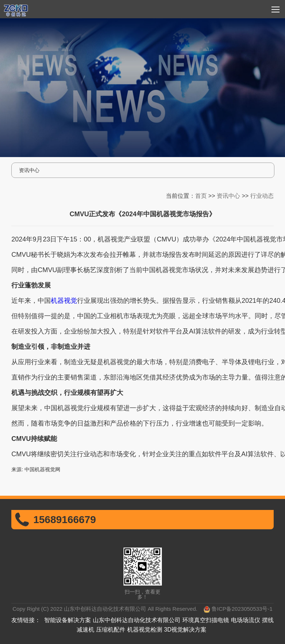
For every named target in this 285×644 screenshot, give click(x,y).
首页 (201, 195)
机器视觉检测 (145, 630)
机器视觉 (64, 301)
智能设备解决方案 (68, 620)
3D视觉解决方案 (185, 630)
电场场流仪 (246, 620)
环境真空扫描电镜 (206, 620)
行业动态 (262, 195)
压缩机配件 (111, 630)
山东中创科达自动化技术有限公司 (137, 620)
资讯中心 (228, 195)
